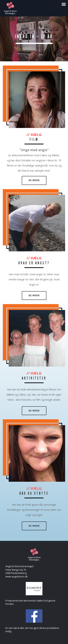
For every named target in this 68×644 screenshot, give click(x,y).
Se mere (34, 180)
